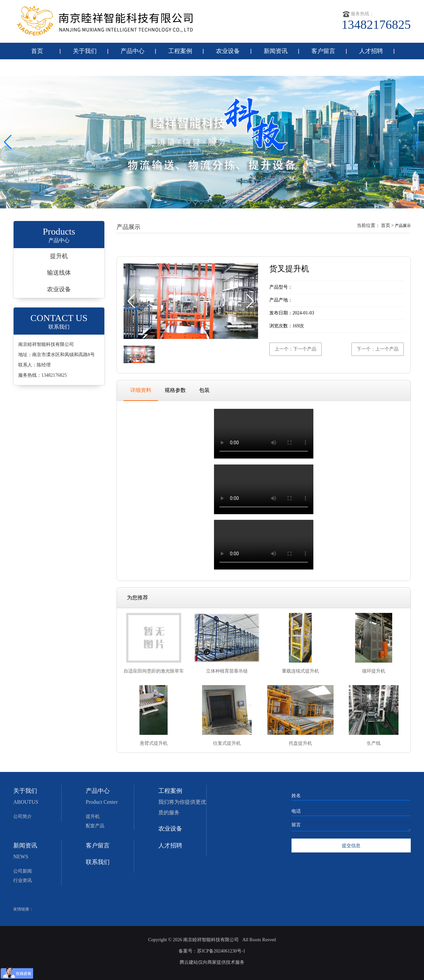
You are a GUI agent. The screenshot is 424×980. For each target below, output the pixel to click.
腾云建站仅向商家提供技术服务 (212, 962)
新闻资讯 (276, 51)
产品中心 (132, 51)
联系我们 (37, 68)
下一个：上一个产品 (378, 349)
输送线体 (59, 273)
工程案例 (180, 51)
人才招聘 (371, 51)
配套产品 (95, 826)
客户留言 (323, 51)
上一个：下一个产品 (295, 349)
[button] (416, 142)
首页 (37, 51)
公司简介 (23, 817)
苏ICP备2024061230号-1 (221, 951)
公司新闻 (23, 871)
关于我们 (85, 51)
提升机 (59, 256)
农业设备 (228, 51)
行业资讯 (23, 880)
